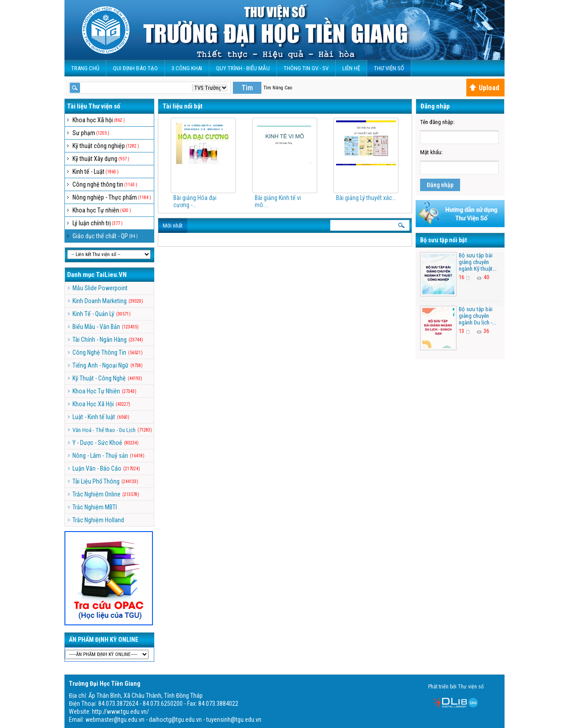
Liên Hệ (351, 68)
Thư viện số (389, 68)
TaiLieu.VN (111, 275)
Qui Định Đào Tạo (135, 68)
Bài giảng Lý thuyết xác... (366, 198)
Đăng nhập (440, 185)
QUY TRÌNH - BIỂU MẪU (243, 68)
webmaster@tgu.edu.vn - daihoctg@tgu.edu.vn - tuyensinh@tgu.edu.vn (173, 720)
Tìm (247, 88)
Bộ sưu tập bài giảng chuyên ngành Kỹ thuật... (478, 262)
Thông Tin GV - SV (306, 68)
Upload (484, 88)
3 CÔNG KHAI (187, 68)
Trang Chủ (85, 68)
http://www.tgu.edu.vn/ (120, 712)
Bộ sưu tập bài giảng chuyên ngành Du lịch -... (477, 316)
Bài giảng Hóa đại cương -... (195, 201)
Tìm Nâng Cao (278, 88)
